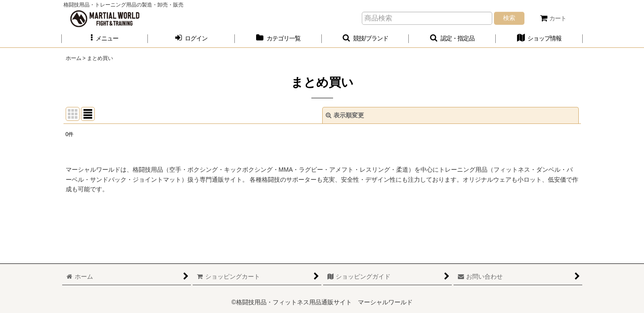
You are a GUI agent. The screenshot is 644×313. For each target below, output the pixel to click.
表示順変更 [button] (345, 115)
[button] (105, 38)
